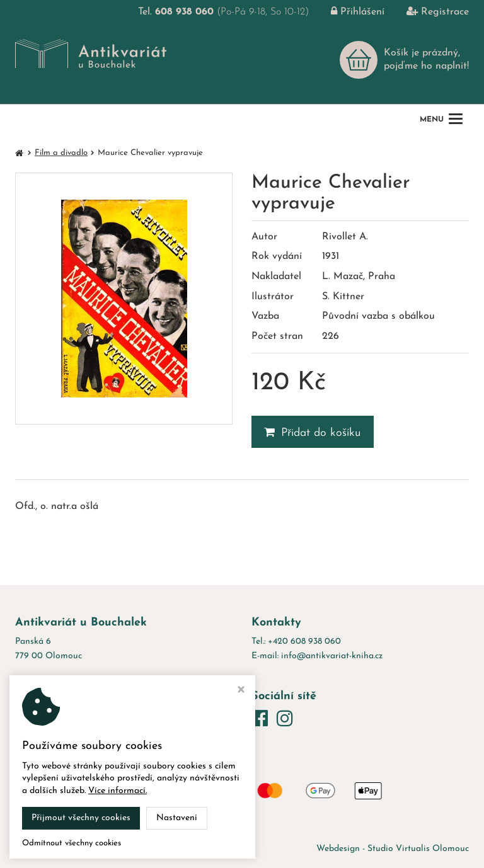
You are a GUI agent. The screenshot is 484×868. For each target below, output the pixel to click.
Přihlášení (348, 12)
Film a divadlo (61, 153)
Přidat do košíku (313, 433)
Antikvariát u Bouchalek (141, 849)
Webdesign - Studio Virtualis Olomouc (393, 849)
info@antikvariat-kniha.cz (332, 656)
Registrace (428, 12)
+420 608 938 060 (304, 642)
